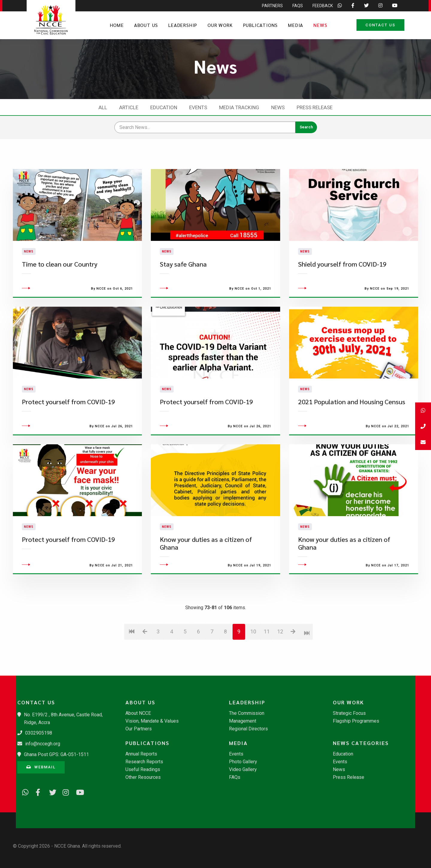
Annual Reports (141, 754)
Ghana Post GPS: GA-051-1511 (56, 754)
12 (280, 665)
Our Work (220, 25)
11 (267, 665)
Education (164, 107)
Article (129, 107)
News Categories (361, 743)
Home (117, 25)
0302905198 (39, 733)
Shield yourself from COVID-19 (342, 281)
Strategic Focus (349, 713)
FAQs (235, 777)
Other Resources (143, 777)
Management (243, 721)
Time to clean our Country (60, 281)
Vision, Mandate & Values (152, 721)
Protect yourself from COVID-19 (68, 435)
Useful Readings (143, 770)
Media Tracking (239, 107)
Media (296, 25)
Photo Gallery (243, 762)
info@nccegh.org (43, 744)
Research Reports (144, 762)
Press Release (315, 107)
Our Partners (139, 729)
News (320, 25)
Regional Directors (248, 729)
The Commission (247, 713)
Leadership (183, 25)
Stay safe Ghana (183, 281)
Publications (261, 25)
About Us (146, 25)
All (103, 107)
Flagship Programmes (356, 721)
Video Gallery (243, 770)
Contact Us (380, 25)
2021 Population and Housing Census (352, 435)
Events (198, 107)
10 (253, 665)
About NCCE (138, 713)
